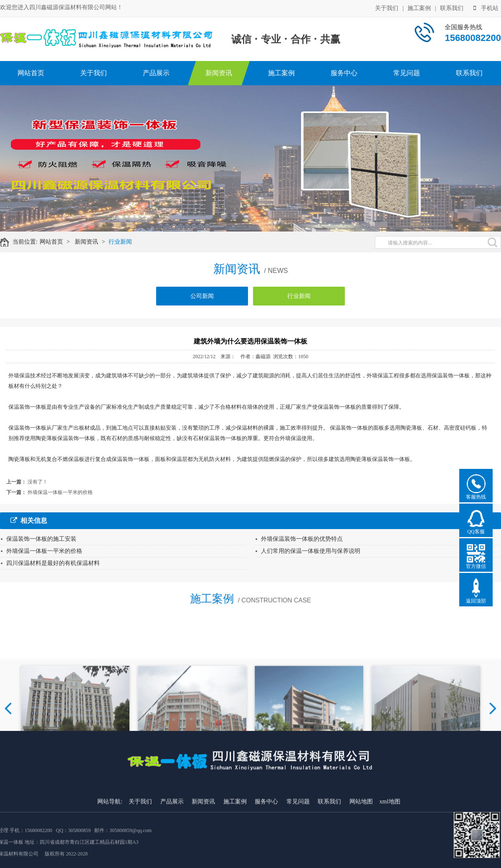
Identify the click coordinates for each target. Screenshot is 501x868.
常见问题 (407, 73)
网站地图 (361, 859)
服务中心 (344, 73)
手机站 (486, 8)
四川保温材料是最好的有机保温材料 (53, 563)
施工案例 (419, 8)
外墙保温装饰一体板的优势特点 (302, 539)
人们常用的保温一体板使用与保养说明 (311, 551)
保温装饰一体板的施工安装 (41, 539)
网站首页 (31, 73)
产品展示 (156, 73)
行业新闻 (122, 242)
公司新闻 (202, 298)
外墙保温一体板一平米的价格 (60, 492)
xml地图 (390, 859)
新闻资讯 (219, 73)
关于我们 (387, 8)
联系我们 (452, 8)
